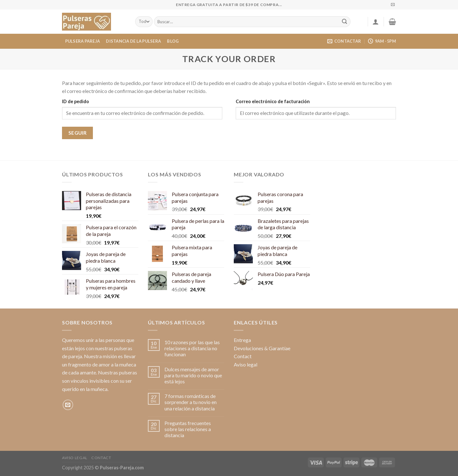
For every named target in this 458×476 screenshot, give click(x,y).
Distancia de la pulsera (133, 41)
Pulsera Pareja (83, 41)
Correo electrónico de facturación (273, 101)
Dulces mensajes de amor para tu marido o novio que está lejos (193, 375)
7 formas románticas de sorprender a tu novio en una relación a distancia (191, 402)
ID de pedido (76, 101)
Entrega (242, 340)
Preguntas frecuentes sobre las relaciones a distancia (188, 429)
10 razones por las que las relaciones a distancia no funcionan (192, 348)
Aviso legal (246, 364)
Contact (243, 356)
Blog (173, 41)
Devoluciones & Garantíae (262, 348)
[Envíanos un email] (393, 5)
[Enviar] (345, 22)
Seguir (78, 133)
